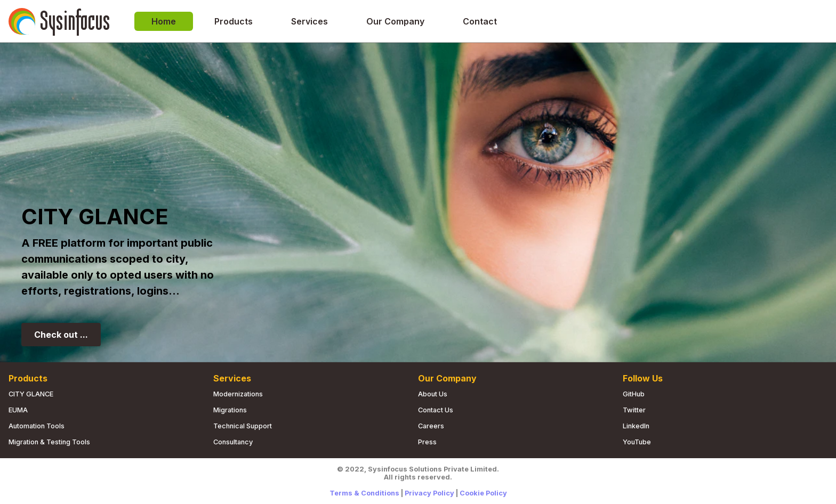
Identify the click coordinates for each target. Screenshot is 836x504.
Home (164, 21)
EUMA (18, 410)
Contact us (436, 410)
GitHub (634, 394)
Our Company (395, 21)
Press (427, 442)
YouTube (637, 442)
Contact (480, 21)
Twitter (634, 410)
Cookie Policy (483, 493)
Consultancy (233, 442)
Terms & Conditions (364, 493)
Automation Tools (37, 426)
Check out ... (61, 335)
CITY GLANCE (31, 394)
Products (234, 21)
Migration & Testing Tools (49, 442)
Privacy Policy (429, 493)
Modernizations (238, 394)
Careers (431, 426)
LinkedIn (636, 426)
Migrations (230, 410)
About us (433, 394)
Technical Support (243, 426)
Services (310, 21)
